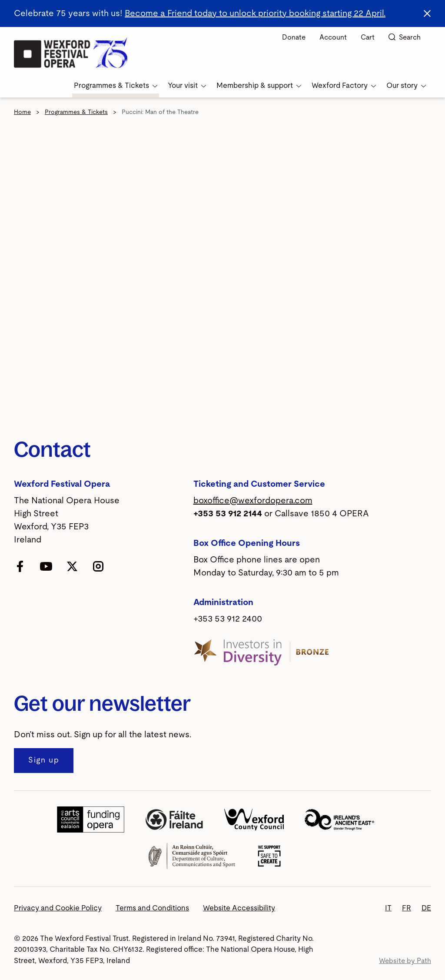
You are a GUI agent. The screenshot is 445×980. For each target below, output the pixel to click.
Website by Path (405, 961)
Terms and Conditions (152, 908)
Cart (368, 37)
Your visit (187, 85)
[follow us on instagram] (98, 566)
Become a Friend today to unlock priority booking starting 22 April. (255, 13)
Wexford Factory (344, 85)
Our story (406, 85)
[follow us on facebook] (20, 566)
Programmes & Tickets (116, 85)
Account (333, 37)
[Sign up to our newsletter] (44, 761)
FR (407, 908)
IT (388, 908)
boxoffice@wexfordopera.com (253, 501)
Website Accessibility (239, 908)
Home (22, 112)
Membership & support (259, 85)
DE (426, 908)
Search (405, 37)
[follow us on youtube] (46, 566)
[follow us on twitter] (72, 566)
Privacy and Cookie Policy (58, 908)
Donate (294, 37)
